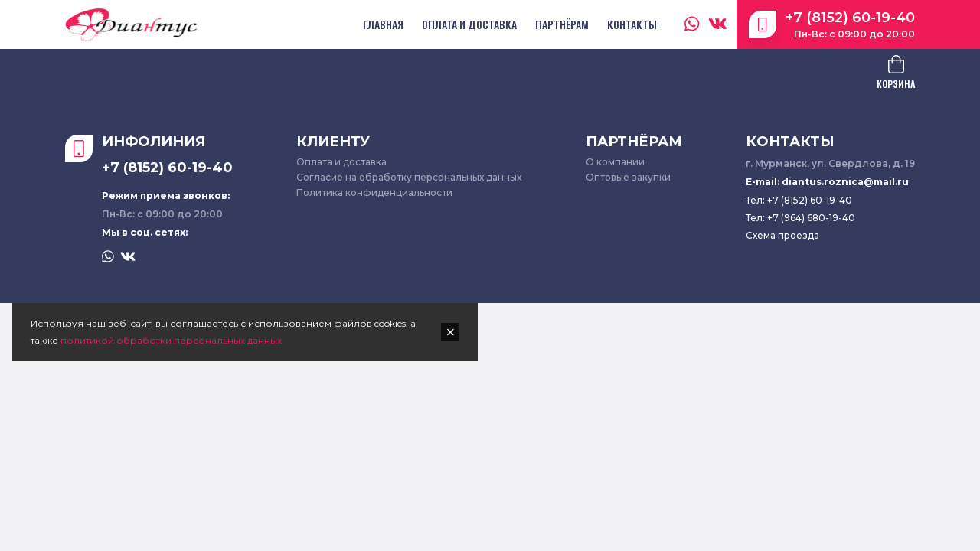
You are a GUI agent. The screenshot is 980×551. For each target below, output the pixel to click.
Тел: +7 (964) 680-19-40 (800, 218)
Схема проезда (782, 235)
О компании (615, 162)
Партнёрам (562, 24)
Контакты (632, 24)
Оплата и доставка (469, 24)
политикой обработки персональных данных (171, 340)
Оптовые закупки (628, 177)
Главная (383, 24)
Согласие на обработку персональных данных (409, 177)
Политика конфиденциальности (374, 192)
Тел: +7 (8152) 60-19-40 (799, 200)
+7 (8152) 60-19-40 (850, 18)
